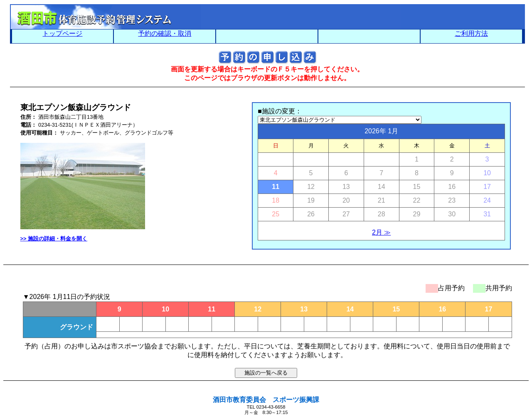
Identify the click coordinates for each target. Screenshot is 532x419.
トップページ (62, 33)
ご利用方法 (471, 33)
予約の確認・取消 (165, 33)
